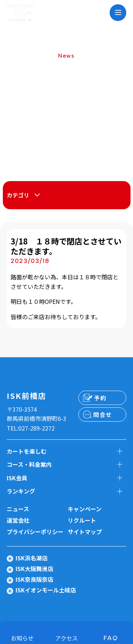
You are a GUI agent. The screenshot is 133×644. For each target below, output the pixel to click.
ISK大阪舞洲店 (34, 569)
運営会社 (18, 520)
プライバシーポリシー (35, 532)
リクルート (82, 520)
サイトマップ (85, 532)
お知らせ (22, 638)
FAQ (111, 638)
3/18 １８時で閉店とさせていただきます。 (66, 246)
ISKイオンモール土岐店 (46, 590)
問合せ (103, 415)
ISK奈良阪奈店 (34, 579)
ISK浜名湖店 (32, 558)
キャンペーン (85, 509)
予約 (100, 398)
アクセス (66, 638)
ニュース (18, 509)
